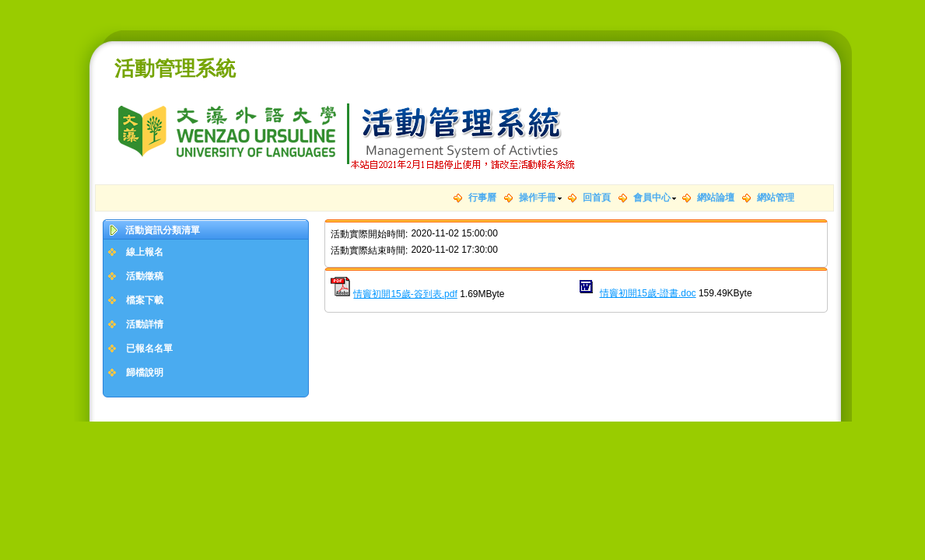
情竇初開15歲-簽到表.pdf (405, 294)
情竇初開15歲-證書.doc (648, 293)
